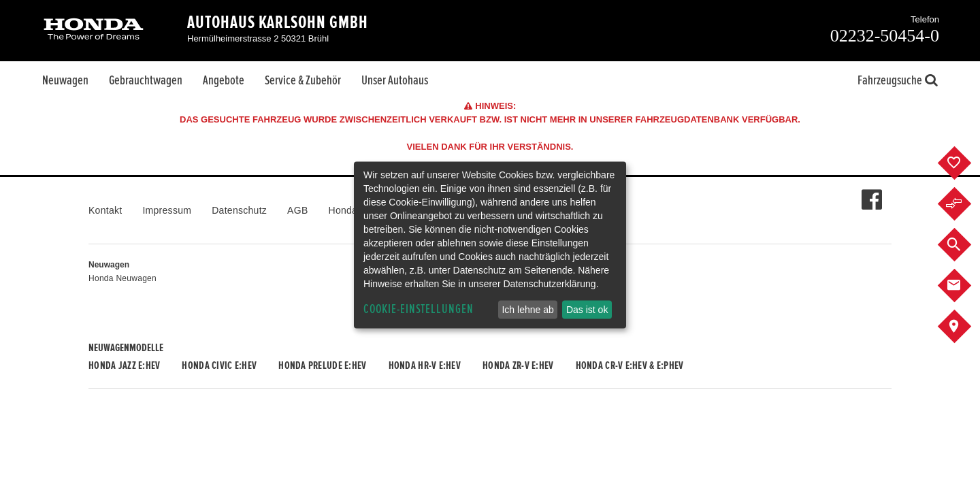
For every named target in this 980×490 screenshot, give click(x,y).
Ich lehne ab (527, 310)
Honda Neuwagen (122, 278)
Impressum (167, 210)
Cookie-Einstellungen (419, 309)
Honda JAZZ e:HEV (124, 365)
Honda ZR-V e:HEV (518, 365)
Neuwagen (65, 80)
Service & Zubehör (303, 80)
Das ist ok (587, 310)
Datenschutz (239, 210)
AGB (297, 210)
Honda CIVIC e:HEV (219, 365)
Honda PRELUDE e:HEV (322, 365)
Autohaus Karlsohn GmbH (278, 22)
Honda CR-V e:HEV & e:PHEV (630, 365)
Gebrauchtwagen (146, 80)
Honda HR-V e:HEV (425, 365)
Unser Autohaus (395, 80)
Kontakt (105, 210)
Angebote (224, 80)
